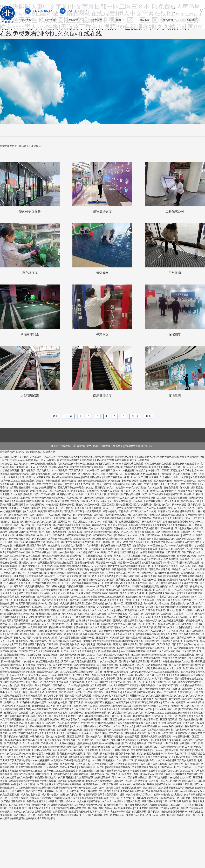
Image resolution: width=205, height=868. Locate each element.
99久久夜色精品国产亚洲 (101, 535)
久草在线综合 (144, 518)
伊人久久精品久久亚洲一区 (135, 593)
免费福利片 (87, 723)
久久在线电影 (125, 709)
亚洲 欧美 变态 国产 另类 (92, 733)
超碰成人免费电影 (168, 580)
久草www (190, 644)
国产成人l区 (165, 784)
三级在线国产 (102, 740)
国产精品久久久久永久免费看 (141, 689)
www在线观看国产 (42, 709)
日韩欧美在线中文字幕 (111, 682)
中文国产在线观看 (141, 750)
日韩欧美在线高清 (33, 696)
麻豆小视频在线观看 (61, 549)
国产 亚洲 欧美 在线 (166, 532)
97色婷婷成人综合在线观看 (67, 641)
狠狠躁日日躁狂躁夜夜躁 (85, 668)
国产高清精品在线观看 (84, 607)
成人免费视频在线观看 (72, 604)
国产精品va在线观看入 (124, 542)
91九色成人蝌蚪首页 (149, 474)
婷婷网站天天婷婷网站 (95, 685)
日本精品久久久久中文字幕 (148, 679)
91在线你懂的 (115, 467)
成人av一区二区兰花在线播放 (118, 508)
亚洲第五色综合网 (113, 477)
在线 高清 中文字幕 (184, 614)
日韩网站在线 (192, 641)
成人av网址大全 (48, 593)
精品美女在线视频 (178, 498)
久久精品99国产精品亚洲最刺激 (35, 778)
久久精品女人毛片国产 (73, 546)
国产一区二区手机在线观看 (163, 583)
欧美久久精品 (59, 815)
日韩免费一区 (14, 614)
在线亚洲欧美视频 (101, 747)
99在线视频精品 (129, 474)
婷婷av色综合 (110, 511)
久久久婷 (81, 552)
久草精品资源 (40, 539)
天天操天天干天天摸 (96, 494)
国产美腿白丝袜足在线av (85, 528)
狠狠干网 (5, 679)
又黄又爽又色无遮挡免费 (181, 655)
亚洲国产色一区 (69, 655)
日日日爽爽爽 (195, 525)
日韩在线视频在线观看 (40, 726)
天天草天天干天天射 (18, 621)
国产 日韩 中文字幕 (149, 477)
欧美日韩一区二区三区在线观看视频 (70, 583)
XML (151, 446)
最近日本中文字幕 (67, 484)
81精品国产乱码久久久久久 (38, 528)
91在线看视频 (8, 580)
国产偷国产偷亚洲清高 (60, 539)
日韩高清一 (114, 494)
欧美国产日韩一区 (190, 559)
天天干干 (16, 644)
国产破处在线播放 (93, 532)
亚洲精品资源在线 (59, 467)
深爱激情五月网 (82, 539)
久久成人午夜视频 (118, 525)
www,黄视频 (103, 607)
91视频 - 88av (171, 481)
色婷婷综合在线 (92, 784)
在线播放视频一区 (30, 634)
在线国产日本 (12, 569)
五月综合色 (132, 597)
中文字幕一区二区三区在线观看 (164, 651)
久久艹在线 (85, 484)
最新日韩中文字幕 (152, 801)
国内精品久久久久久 (73, 689)
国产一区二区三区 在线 (14, 481)
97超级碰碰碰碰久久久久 (176, 662)
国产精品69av (153, 535)
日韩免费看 (59, 535)
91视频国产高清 (62, 528)
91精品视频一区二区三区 (186, 737)
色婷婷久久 (129, 518)
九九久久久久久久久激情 (48, 689)
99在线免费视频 (77, 754)
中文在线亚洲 (102, 641)
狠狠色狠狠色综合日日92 (174, 812)
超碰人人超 (50, 706)
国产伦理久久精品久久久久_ (121, 634)
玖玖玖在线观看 (176, 815)
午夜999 (134, 730)
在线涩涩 (173, 709)
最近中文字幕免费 (34, 576)
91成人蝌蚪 (18, 730)
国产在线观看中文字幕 (44, 484)
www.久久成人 (70, 798)
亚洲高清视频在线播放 (48, 614)
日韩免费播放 (108, 754)
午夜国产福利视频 (156, 791)
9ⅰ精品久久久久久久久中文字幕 (188, 569)
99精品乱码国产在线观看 (158, 464)
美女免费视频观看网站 (125, 631)
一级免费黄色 (37, 737)
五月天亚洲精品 (134, 805)
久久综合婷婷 (197, 477)
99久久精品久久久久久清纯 (30, 515)
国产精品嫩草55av (187, 638)
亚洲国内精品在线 (172, 535)
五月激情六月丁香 (180, 471)
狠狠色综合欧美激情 (96, 713)
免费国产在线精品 (170, 778)
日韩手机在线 (70, 699)
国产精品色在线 (34, 791)
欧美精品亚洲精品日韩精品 (44, 610)
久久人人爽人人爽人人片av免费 (91, 658)
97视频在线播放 (41, 583)
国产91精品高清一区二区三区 (162, 716)
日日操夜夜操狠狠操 (108, 665)
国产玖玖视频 (103, 702)
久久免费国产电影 (83, 515)
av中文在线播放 (115, 733)
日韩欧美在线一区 (44, 774)
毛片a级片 (134, 614)
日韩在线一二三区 (42, 607)
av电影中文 (29, 614)
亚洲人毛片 (161, 709)
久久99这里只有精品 (20, 805)
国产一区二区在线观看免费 (157, 494)
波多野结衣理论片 (85, 563)
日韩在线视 (167, 528)
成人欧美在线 (117, 638)
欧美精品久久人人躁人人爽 (130, 535)
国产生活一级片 (36, 532)
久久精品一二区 (125, 760)
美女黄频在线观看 (143, 747)
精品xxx (172, 508)
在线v (15, 651)
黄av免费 (185, 488)
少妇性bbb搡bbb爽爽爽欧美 (47, 699)
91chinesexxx (158, 750)
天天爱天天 (126, 546)
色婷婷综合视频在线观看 (44, 747)
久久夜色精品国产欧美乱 (165, 566)
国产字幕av (57, 474)
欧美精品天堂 (88, 644)
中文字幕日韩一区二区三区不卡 (154, 590)
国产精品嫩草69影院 (85, 665)
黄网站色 (140, 508)
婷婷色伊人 (99, 696)
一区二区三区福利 (182, 590)
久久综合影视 (109, 679)
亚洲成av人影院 (150, 737)
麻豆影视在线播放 (21, 488)
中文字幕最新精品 (38, 627)
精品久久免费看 (169, 634)
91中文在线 (175, 699)
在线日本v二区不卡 (78, 815)
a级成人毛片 (27, 569)
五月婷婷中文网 (9, 709)
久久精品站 (191, 764)
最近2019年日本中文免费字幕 (171, 754)
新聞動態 (74, 20)
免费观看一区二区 (143, 709)
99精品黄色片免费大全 (141, 525)
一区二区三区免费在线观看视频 (159, 556)
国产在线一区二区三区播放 (163, 781)
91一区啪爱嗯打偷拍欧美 (43, 464)
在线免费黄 (54, 546)
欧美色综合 (22, 641)
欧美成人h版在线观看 (156, 699)
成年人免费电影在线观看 (191, 788)
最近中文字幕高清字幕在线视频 (78, 542)
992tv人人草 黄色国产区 (164, 491)
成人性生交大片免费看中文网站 (33, 580)
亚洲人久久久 (44, 535)
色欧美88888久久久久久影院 (131, 488)
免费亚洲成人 (162, 525)
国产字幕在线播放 (42, 525)
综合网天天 (186, 617)
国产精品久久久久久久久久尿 (41, 522)
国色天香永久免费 (126, 754)
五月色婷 (84, 518)
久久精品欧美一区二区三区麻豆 (97, 505)
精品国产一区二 (147, 631)
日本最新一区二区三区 (31, 771)
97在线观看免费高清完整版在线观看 (55, 563)
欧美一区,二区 (84, 559)
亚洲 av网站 (147, 573)
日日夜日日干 (21, 658)
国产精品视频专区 (10, 689)
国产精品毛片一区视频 (44, 754)
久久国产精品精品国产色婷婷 (87, 805)
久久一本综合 (103, 542)
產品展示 (97, 20)
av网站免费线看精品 (173, 726)
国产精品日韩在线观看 (13, 801)
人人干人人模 (174, 668)
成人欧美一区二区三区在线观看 (128, 607)
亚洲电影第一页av (26, 467)
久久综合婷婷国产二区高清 (123, 685)
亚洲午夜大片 (104, 644)
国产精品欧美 (173, 552)
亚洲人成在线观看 (134, 464)
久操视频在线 (80, 549)
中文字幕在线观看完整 (12, 720)
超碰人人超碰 (50, 638)
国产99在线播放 (41, 552)
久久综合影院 (61, 808)
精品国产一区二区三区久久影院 (62, 576)
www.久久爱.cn (19, 675)
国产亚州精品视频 (146, 498)
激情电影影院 (119, 569)
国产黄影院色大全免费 (128, 580)
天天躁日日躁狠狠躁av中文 (33, 604)
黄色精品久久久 (135, 641)
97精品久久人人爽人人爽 (18, 757)
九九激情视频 (141, 515)
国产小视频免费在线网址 (164, 593)
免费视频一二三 (190, 600)
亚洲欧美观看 (183, 713)
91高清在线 (18, 586)
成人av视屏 (83, 801)
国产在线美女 (139, 471)
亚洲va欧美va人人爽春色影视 (35, 477)
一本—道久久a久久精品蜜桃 (43, 692)
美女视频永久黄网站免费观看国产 (88, 467)
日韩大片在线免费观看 (193, 798)
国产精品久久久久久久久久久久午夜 (182, 696)
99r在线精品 (52, 505)
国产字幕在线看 (36, 501)
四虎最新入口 (118, 815)
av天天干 (46, 624)
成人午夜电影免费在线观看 (150, 552)
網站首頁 (26, 20)
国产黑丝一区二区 (73, 511)
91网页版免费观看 (41, 474)
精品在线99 (55, 627)
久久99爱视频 (165, 614)
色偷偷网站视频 (80, 774)
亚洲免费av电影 (134, 484)
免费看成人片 (12, 702)
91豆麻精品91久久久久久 (18, 583)
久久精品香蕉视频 (69, 638)
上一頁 (69, 416)
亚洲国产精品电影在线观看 (92, 481)
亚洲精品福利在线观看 (16, 713)
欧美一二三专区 (110, 552)
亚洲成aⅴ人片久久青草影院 (121, 590)
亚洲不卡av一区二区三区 (82, 464)
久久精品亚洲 (70, 672)
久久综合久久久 (9, 593)
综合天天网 (20, 692)
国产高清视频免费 (111, 539)
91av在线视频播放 (40, 760)
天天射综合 (114, 481)
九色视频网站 (83, 743)
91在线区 (162, 498)
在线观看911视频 (116, 795)
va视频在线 (20, 546)
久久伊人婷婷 (83, 593)
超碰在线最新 (171, 488)
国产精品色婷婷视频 (20, 764)
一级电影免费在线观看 (147, 798)
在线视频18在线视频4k (100, 808)
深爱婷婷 (169, 679)
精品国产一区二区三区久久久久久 (153, 675)
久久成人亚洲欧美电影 (181, 665)
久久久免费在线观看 (157, 757)
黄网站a (108, 556)
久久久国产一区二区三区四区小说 (125, 604)
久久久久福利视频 (63, 778)
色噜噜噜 (197, 590)
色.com (27, 754)
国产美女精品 (67, 559)
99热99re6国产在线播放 (148, 726)
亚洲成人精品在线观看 (190, 491)
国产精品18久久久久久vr (92, 788)
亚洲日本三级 (83, 709)
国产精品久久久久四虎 (61, 716)
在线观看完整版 (189, 484)
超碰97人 (67, 515)
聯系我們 (168, 20)
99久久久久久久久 (134, 713)
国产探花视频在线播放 (70, 781)
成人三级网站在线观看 (128, 576)
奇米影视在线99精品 (52, 634)
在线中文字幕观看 (72, 784)
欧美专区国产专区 (49, 559)
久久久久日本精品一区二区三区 (169, 467)
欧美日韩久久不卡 (165, 627)
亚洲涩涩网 (87, 740)
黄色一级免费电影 (99, 699)
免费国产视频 (90, 675)
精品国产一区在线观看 (130, 563)
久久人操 (62, 464)
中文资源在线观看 (127, 764)
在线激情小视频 (152, 658)
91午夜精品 (6, 464)
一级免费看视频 (93, 511)
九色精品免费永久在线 (188, 627)
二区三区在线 (155, 743)
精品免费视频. (121, 501)
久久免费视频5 (178, 525)
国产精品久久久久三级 (103, 580)
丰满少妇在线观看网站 (44, 488)
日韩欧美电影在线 (145, 760)
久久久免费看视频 (166, 788)
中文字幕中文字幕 (97, 812)
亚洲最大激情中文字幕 (91, 672)
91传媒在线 (121, 617)
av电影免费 (116, 699)
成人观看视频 (67, 764)
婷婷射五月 (30, 672)
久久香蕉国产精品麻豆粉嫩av (102, 546)
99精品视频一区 (72, 740)
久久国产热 (25, 498)
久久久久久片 (92, 624)
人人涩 (97, 651)
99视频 (24, 508)
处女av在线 (36, 491)
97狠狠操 (196, 682)
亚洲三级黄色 (127, 552)
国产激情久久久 (162, 505)
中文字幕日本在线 (21, 706)
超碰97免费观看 (131, 481)
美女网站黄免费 (61, 726)
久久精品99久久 (31, 662)
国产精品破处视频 (56, 586)
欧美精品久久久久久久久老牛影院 (129, 583)
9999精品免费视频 (170, 808)
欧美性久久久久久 (24, 812)
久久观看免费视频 (189, 583)
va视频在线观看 (111, 651)
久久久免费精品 (38, 658)
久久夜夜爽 (110, 559)
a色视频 (96, 539)
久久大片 (76, 726)
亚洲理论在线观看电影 (63, 552)
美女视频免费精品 (123, 808)
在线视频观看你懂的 (130, 522)
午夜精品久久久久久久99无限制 (174, 597)
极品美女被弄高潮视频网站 (67, 477)
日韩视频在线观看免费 (167, 573)
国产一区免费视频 (70, 791)
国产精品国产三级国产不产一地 (123, 573)
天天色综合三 (144, 740)
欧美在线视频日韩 (145, 532)
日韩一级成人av (67, 801)
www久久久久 (154, 607)
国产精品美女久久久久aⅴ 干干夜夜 (154, 648)
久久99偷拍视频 (69, 733)
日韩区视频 (61, 713)
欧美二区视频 (196, 675)
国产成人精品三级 (190, 501)
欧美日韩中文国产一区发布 (66, 675)
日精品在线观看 (75, 586)
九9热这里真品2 (78, 757)
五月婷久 (47, 685)
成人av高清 (178, 515)
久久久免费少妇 (38, 621)
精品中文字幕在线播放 (119, 767)
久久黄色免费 (155, 488)
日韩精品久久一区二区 (132, 665)
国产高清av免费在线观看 (132, 662)
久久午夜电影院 (82, 525)
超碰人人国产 (54, 784)
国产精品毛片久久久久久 (55, 600)
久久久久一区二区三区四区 (136, 491)
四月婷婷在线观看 (60, 805)
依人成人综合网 (66, 593)
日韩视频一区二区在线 (139, 624)
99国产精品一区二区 (110, 726)
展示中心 (121, 20)
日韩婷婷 (162, 508)
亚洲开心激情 (69, 481)
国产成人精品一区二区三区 (119, 532)
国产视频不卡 (70, 788)
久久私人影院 (123, 723)
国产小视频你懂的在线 (134, 743)
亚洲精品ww (65, 522)
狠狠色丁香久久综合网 (191, 716)
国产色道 (54, 604)
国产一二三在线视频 (45, 494)
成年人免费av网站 (120, 655)
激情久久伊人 (16, 723)
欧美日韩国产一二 (60, 668)
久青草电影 (184, 692)
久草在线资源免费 (156, 610)
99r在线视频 (158, 624)
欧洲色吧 (37, 706)
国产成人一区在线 (102, 484)
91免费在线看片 (122, 586)
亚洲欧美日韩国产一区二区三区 (116, 668)
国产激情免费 (12, 743)
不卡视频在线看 (52, 481)
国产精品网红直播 (76, 535)
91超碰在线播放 (147, 685)
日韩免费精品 (152, 641)
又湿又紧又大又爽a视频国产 (145, 528)
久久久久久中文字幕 (81, 651)
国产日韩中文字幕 (28, 593)
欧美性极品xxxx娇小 (40, 675)
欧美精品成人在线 (24, 774)
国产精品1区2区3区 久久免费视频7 (134, 505)
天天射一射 (169, 702)
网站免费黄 (24, 709)
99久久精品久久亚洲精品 (27, 600)
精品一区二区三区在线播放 (160, 713)
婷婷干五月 (144, 542)
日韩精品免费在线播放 (100, 621)
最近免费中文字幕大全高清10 (160, 638)
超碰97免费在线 (102, 569)
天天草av (66, 662)
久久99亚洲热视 (186, 508)
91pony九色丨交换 (10, 685)
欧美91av (14, 508)
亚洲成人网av (23, 484)
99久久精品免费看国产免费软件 (186, 757)
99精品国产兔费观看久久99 (130, 610)
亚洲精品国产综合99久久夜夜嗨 (44, 798)
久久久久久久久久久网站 (88, 508)
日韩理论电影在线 (70, 644)
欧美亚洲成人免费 (187, 556)
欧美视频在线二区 (36, 542)
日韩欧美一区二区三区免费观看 (107, 597)
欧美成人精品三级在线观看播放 (63, 501)
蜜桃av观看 (172, 750)
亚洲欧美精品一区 (63, 750)
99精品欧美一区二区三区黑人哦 (114, 716)
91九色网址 (166, 477)
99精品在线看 (114, 788)
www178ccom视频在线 (155, 805)
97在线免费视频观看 (27, 788)
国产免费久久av (46, 471)
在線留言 (192, 20)
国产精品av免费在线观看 (78, 696)
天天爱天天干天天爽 (139, 617)
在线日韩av (172, 624)
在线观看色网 (77, 682)
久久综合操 (75, 685)
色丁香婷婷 (13, 634)
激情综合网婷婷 (41, 805)
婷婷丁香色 (64, 590)
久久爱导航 (91, 750)
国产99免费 (186, 750)
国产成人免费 (75, 730)
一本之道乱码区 (188, 481)
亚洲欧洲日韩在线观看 (185, 464)
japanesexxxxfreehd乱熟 (154, 655)
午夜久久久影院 (87, 655)
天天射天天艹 (105, 586)
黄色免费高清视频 (10, 597)
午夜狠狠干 (174, 484)
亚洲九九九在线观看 (160, 515)
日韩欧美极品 (180, 505)
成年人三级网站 (110, 784)
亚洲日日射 (147, 481)
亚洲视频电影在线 (154, 501)
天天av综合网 (34, 638)
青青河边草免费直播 (20, 750)
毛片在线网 (13, 549)
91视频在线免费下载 (140, 566)
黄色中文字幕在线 (118, 566)
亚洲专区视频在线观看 (21, 733)
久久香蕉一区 (76, 713)
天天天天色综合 (10, 477)
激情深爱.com (148, 774)
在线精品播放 (35, 655)
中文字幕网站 (152, 484)
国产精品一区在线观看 (24, 665)
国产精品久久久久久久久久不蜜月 (113, 600)
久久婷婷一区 (92, 471)
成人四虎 (159, 481)
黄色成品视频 (93, 679)
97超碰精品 (35, 508)
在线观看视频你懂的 (148, 634)
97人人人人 (128, 726)
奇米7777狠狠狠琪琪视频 (30, 767)
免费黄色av (132, 815)
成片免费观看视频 (184, 648)
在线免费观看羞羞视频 (145, 549)
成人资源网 (106, 528)
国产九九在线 (83, 764)
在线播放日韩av (109, 471)
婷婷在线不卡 (73, 631)
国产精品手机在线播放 (187, 679)
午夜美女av (127, 798)
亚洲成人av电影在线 (85, 716)
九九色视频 (73, 498)
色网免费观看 (192, 726)
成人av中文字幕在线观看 (127, 556)
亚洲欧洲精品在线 (26, 535)
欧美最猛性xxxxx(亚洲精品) (181, 791)
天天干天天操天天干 (64, 617)
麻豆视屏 (136, 655)
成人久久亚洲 (172, 501)
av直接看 (53, 801)
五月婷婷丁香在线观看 (19, 552)
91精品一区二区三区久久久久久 (141, 682)
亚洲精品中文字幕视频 (145, 784)
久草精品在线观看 (10, 471)
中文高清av (57, 760)
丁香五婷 (141, 539)
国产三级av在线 (22, 525)
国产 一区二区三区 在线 (110, 720)
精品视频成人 (80, 522)
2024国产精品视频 (141, 586)
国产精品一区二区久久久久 (120, 498)
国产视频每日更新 (99, 815)
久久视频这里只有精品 (92, 498)
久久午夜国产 (119, 702)
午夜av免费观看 (69, 767)
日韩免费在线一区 (114, 805)
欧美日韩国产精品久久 (36, 716)
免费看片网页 (60, 812)
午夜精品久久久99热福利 (137, 467)
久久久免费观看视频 (22, 494)
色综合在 (115, 798)
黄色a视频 (191, 515)
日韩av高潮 (136, 501)
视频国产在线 (99, 525)
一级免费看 (17, 576)
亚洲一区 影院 (182, 477)
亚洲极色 (88, 641)
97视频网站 (119, 484)
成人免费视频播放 (35, 586)
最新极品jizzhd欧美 (106, 563)
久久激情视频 (180, 675)
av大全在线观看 (9, 778)
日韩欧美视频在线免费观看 (167, 740)
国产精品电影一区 (16, 590)
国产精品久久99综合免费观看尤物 (87, 573)
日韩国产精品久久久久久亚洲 (145, 696)
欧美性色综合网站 (55, 631)
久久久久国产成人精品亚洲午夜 (156, 730)
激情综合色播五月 (37, 801)
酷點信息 (118, 446)
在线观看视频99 (94, 556)
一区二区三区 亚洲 (95, 590)
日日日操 (90, 648)
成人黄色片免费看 (63, 665)
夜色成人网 (154, 733)
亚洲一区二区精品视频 (116, 672)
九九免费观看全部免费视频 (130, 791)
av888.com (118, 464)
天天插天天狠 (76, 471)
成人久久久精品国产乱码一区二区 (172, 747)
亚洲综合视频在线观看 (125, 644)
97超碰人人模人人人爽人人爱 (97, 501)
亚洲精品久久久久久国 (183, 604)
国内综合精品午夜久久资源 (30, 631)
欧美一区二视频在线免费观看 (106, 518)
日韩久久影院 (133, 801)
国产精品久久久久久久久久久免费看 (43, 740)
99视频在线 (77, 590)
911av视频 (125, 471)
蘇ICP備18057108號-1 (89, 446)
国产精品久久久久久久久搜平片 (107, 801)
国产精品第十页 (134, 638)
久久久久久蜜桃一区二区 (32, 784)
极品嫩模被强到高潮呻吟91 (177, 607)
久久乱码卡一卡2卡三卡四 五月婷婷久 (98, 474)
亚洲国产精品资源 (104, 723)
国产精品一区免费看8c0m (108, 692)
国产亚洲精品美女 (92, 477)
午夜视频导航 (19, 818)
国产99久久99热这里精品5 (76, 566)
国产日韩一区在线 (182, 494)
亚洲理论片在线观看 (71, 610)
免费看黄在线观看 (153, 563)
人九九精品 (95, 549)
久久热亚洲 (15, 808)
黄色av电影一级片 (148, 621)
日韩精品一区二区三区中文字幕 (131, 781)
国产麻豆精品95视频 (157, 665)
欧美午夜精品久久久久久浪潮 (90, 627)
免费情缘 (81, 621)
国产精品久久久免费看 (111, 706)
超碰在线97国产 (43, 617)
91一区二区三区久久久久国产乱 (36, 518)
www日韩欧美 (125, 559)
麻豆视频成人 (28, 549)
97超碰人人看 (166, 549)
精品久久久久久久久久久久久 (99, 610)
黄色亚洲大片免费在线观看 (42, 781)
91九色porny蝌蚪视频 (120, 812)
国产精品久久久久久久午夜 (146, 723)
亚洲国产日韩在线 (37, 546)
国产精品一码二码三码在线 (53, 679)
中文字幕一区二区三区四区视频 (161, 720)
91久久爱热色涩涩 (30, 743)
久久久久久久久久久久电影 (153, 764)
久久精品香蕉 (19, 501)
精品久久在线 (90, 706)
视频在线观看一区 (170, 798)
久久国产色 (93, 491)
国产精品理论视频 (47, 597)
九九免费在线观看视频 (56, 682)
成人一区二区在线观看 (55, 491)
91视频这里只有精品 (136, 733)
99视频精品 (187, 573)
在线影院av (34, 590)
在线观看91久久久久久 (49, 672)
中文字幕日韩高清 (183, 784)
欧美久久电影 (35, 481)
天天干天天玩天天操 (43, 498)
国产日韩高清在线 (156, 539)
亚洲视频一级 (52, 791)
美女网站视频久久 (57, 573)
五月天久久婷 (21, 464)
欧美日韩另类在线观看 (50, 511)
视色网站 (60, 498)
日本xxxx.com (119, 778)
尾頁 (148, 416)
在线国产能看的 (61, 607)
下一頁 (135, 416)
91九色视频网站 (36, 505)
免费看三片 (166, 737)
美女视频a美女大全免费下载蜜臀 (97, 771)
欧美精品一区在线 (100, 583)
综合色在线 (31, 730)
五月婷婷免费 (52, 767)
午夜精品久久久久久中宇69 (168, 518)
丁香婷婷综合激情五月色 (77, 760)
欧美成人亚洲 (72, 634)
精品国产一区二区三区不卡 (94, 638)
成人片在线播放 (85, 617)
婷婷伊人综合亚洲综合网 (41, 818)
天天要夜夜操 (99, 566)
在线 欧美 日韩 (74, 532)
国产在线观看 (151, 771)
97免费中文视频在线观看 (34, 702)
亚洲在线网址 (42, 668)
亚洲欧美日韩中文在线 (132, 757)
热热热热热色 (63, 774)
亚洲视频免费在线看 (50, 788)
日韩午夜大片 (121, 528)
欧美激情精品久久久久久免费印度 (171, 586)
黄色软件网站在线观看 (92, 634)
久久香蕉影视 (140, 812)
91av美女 (89, 702)
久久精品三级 (130, 692)
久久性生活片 (106, 750)
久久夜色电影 (182, 730)
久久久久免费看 (81, 580)
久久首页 (9, 515)
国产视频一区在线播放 (82, 600)
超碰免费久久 (187, 624)
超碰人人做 (53, 542)
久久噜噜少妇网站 (54, 696)
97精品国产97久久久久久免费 (74, 747)
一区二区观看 (53, 515)
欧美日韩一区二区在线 (12, 791)
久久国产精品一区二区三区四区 (175, 767)
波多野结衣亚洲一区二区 (92, 767)
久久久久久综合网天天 (104, 709)
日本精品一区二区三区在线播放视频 (105, 689)
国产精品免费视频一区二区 (50, 569)
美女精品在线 (44, 665)
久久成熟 (62, 730)
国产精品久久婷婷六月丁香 (16, 573)
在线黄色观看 (164, 774)
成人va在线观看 (133, 706)
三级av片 (6, 522)
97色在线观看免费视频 (144, 767)
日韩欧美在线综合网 (160, 569)
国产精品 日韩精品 (133, 699)
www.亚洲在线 (155, 546)
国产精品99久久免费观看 (61, 621)
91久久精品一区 (187, 532)
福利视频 (62, 754)
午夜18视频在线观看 (92, 791)
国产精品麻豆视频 (122, 515)
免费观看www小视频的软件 (106, 743)
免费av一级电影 (163, 795)
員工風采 (144, 20)
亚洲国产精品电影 (114, 737)
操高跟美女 (149, 788)
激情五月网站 (190, 668)
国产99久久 (189, 535)
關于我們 (50, 20)
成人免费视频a (196, 658)
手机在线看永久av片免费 (46, 764)
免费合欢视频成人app (163, 542)
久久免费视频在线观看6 (172, 621)
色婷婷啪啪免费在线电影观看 (188, 774)
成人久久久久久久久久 (47, 733)
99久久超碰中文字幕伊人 (139, 795)
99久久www (95, 522)
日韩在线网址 (90, 726)
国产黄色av (139, 559)
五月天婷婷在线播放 (169, 689)
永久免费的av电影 (58, 702)
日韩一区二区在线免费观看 (177, 801)
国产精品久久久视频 (57, 757)
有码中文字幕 (172, 563)
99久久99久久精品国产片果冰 (149, 600)
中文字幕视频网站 (21, 607)
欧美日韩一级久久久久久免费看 (97, 576)
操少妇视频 (27, 668)
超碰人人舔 (78, 648)
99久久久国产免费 (122, 747)
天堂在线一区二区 (128, 511)
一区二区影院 (171, 743)
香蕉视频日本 (118, 641)
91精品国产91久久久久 (31, 651)
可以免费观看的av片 (41, 641)
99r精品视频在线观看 (183, 511)
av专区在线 (126, 784)
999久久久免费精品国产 (175, 658)
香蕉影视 (98, 559)
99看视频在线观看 (61, 580)
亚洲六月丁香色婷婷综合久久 (73, 488)
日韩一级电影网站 (11, 662)
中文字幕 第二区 (136, 702)
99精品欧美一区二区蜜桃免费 (68, 624)
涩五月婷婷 (71, 474)
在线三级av (175, 805)
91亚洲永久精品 (77, 491)
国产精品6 (154, 812)
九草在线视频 (158, 668)
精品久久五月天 (146, 754)
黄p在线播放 (140, 546)
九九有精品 (103, 655)
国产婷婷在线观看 (138, 569)
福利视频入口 (113, 774)
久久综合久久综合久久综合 (117, 549)
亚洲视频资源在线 (16, 726)
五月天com (92, 682)
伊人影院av (190, 539)
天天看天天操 (147, 627)
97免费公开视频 (131, 774)
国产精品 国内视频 (97, 757)
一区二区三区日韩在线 (60, 658)
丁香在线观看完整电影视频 (94, 798)
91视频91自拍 (39, 573)
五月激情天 (18, 522)
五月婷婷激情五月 (50, 662)
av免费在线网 (89, 720)
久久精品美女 (116, 713)
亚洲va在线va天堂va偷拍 (153, 815)
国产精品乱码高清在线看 (92, 795)
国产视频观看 (154, 662)
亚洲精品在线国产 (132, 788)
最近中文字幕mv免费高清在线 (162, 559)
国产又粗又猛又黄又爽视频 (97, 631)
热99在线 (149, 604)
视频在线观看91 (15, 511)
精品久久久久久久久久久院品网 (176, 771)
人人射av (151, 508)
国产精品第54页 (147, 644)
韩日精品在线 (28, 471)
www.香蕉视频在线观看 (133, 651)
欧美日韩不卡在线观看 (96, 730)
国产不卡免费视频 (118, 614)
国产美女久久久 (32, 566)
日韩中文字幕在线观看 (16, 610)
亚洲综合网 (177, 706)
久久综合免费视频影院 (85, 662)
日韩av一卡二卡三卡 (194, 518)
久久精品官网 (176, 764)
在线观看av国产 (188, 743)
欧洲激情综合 (28, 597)
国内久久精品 (125, 679)
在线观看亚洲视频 (52, 566)
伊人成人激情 (174, 610)
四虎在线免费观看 (56, 532)
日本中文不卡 (97, 774)
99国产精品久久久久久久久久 (122, 627)
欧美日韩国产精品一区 (31, 682)
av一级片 (97, 760)
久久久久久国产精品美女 (165, 617)
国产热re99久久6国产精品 (156, 706)
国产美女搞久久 (94, 737)
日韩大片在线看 (102, 515)
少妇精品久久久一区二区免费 (73, 597)
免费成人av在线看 (110, 491)
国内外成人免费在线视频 (24, 679)
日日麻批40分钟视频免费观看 (25, 624)
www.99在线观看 (133, 720)
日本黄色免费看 (147, 597)
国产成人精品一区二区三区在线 (76, 692)
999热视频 (42, 467)
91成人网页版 (69, 614)
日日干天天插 (76, 702)
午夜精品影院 (104, 464)
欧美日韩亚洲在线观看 (69, 706)
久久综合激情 (149, 614)
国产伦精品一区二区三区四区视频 (32, 815)
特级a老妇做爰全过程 (131, 658)
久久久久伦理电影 (108, 662)
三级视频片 (109, 760)
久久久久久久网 (148, 511)
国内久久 (109, 791)
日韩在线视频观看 (16, 505)
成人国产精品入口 (52, 795)
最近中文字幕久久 (71, 720)
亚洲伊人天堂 (26, 617)
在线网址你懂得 (43, 812)
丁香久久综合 (173, 600)
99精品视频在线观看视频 (105, 593)
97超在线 (114, 757)
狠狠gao (88, 569)
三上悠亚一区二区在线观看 (26, 556)
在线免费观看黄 (20, 491)
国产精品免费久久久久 (104, 764)
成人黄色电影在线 (31, 795)
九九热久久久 (180, 795)
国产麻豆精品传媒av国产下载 (144, 778)
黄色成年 (83, 699)
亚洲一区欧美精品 (95, 604)
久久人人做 (31, 511)
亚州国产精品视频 (172, 723)
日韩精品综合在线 (42, 750)
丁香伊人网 (47, 743)
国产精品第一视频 (131, 494)
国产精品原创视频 (106, 648)
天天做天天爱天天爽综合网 (15, 760)
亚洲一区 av (198, 474)
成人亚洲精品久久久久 (103, 488)
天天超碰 (5, 494)
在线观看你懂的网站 (20, 699)
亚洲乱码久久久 (188, 781)
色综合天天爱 (132, 737)
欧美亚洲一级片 (76, 556)
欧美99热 (113, 658)
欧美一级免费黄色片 (20, 539)
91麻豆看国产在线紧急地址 (98, 781)
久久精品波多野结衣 (191, 685)
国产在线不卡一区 (195, 706)
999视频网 (67, 627)
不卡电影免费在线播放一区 (189, 528)
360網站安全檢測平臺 (136, 446)
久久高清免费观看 (119, 730)
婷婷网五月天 (110, 522)
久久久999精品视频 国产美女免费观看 (176, 760)
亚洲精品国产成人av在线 (70, 494)
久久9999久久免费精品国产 (179, 546)
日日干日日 (178, 644)
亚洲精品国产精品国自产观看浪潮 (41, 644)
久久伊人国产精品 (140, 672)
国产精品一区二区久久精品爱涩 (63, 723)
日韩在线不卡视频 (152, 522)
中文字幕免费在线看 (117, 696)
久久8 (163, 484)
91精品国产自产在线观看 (129, 771)
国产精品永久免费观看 (16, 737)
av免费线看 (168, 733)
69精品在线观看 (78, 808)
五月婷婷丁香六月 (104, 617)
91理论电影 (42, 549)
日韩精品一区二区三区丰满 (24, 559)
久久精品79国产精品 (168, 685)
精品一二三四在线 (167, 692)
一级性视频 (61, 471)
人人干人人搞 (162, 604)
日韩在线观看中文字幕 (113, 624)
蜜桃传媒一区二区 (69, 505)
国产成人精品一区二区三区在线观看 (65, 737)
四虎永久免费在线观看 (191, 593)
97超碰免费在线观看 (191, 576)
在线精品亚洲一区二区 (57, 651)
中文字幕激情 (172, 576)
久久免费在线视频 (64, 743)
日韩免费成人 (60, 685)
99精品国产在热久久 (172, 641)
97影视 (184, 808)
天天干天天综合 (195, 467)
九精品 (4, 532)
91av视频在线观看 (63, 525)
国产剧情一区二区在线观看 (176, 474)
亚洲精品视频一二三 (11, 528)
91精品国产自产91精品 (54, 556)
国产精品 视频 (49, 590)
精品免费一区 (149, 580)
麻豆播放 (79, 750)
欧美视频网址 (154, 702)
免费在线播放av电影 (15, 655)
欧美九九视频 (77, 679)
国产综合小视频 (168, 682)
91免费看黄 (184, 682)
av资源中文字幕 (74, 569)
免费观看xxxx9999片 (187, 702)
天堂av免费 (93, 754)
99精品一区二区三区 (158, 471)
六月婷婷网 (38, 757)
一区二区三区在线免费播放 (165, 672)
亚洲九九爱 (27, 689)
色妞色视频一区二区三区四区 (58, 508)
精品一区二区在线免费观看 (26, 648)
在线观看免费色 (18, 781)
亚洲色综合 (181, 733)
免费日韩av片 (127, 675)
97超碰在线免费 (47, 730)
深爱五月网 (94, 552)
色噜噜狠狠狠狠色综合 (175, 522)
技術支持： (107, 446)
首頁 (55, 416)
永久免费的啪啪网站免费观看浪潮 (93, 778)
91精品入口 (164, 511)
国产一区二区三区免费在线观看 (61, 771)
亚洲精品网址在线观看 (66, 518)
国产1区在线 (164, 644)
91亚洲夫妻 (128, 539)
